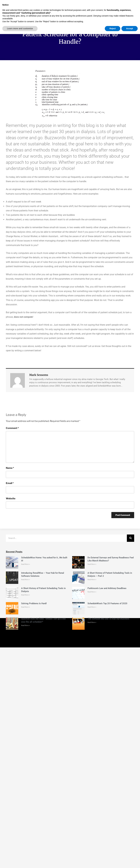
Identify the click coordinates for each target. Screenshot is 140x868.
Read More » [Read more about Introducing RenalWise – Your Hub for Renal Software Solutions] (26, 580)
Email (10, 483)
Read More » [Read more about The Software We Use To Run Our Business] (92, 622)
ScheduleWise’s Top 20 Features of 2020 (107, 603)
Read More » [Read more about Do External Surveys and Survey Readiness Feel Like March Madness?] (92, 564)
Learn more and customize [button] (20, 862)
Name (10, 468)
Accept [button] (130, 862)
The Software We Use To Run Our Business (108, 619)
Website (11, 498)
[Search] (131, 538)
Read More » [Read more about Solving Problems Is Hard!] (26, 607)
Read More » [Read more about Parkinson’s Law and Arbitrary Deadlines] (92, 592)
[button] (56, 8)
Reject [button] (113, 862)
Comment (12, 428)
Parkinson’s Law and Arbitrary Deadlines (107, 588)
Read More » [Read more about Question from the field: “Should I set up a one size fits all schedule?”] (26, 625)
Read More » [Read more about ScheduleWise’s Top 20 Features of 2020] (92, 607)
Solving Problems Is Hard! (34, 603)
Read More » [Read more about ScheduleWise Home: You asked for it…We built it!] (26, 564)
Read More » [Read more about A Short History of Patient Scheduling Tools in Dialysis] (26, 595)
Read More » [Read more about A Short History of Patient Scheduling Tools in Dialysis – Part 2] (92, 580)
